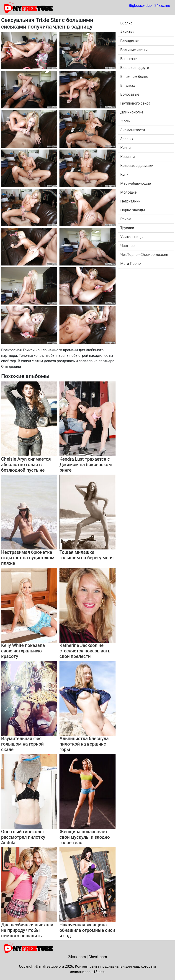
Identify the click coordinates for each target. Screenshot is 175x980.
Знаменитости (133, 130)
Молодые (128, 192)
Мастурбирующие (136, 183)
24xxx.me (162, 6)
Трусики (127, 228)
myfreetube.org (52, 966)
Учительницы (132, 237)
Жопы (125, 121)
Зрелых (127, 139)
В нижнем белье (134, 77)
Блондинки (130, 41)
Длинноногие (132, 112)
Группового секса (135, 103)
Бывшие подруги (135, 68)
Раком (126, 219)
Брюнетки (129, 59)
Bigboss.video (140, 6)
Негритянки (130, 201)
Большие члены (134, 50)
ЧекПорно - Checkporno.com (144, 255)
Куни (124, 175)
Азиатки (127, 32)
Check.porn (98, 957)
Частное (127, 246)
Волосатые (130, 94)
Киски (126, 148)
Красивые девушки (137, 166)
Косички (127, 157)
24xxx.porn (77, 957)
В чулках (128, 85)
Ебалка (126, 23)
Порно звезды (133, 210)
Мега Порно (131, 264)
